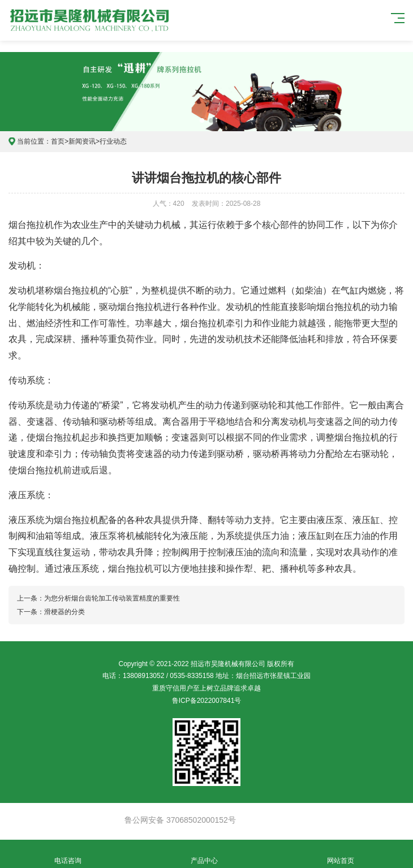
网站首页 (341, 854)
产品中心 (205, 854)
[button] (202, 120)
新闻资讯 (82, 141)
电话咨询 (68, 854)
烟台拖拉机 (31, 225)
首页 (58, 141)
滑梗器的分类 (64, 612)
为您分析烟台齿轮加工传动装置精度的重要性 (112, 598)
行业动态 (113, 141)
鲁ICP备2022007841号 (207, 701)
